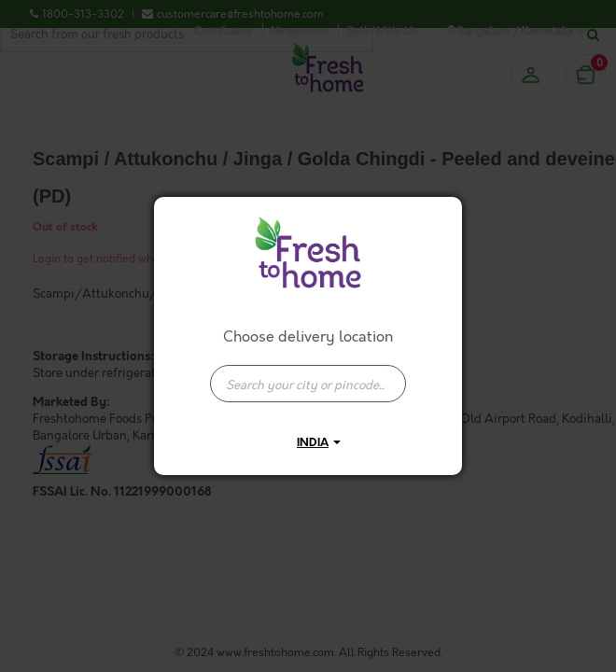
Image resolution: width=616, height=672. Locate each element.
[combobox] (308, 374)
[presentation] (308, 384)
